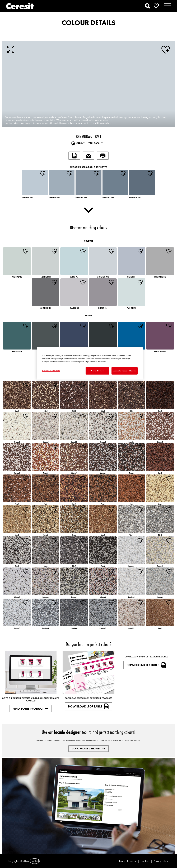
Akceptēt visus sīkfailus (125, 371)
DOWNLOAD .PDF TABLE (88, 706)
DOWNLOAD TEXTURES (146, 665)
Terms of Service (128, 861)
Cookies (145, 861)
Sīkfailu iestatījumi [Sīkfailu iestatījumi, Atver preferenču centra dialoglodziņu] (51, 371)
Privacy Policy (161, 861)
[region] (90, 363)
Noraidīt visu (97, 371)
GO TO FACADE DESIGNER (89, 749)
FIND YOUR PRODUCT (31, 709)
